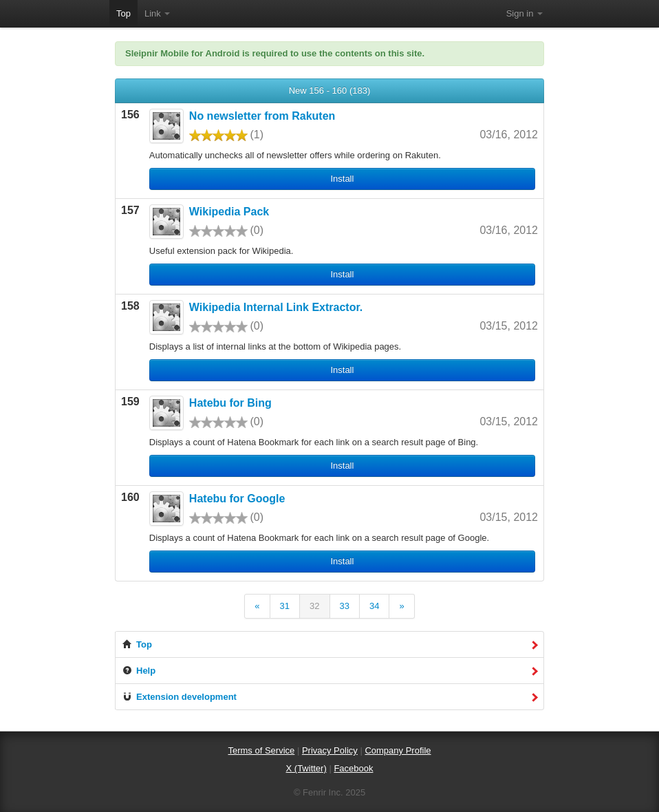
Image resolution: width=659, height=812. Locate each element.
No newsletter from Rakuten (262, 116)
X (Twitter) (306, 768)
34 (374, 606)
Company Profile (398, 750)
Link (157, 13)
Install (342, 179)
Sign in (525, 13)
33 (345, 606)
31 (285, 606)
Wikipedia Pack (229, 212)
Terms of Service (261, 750)
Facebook (353, 768)
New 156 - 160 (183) (330, 90)
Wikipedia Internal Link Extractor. (276, 307)
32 (314, 606)
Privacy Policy (330, 750)
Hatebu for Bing (230, 403)
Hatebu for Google (237, 499)
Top (123, 13)
